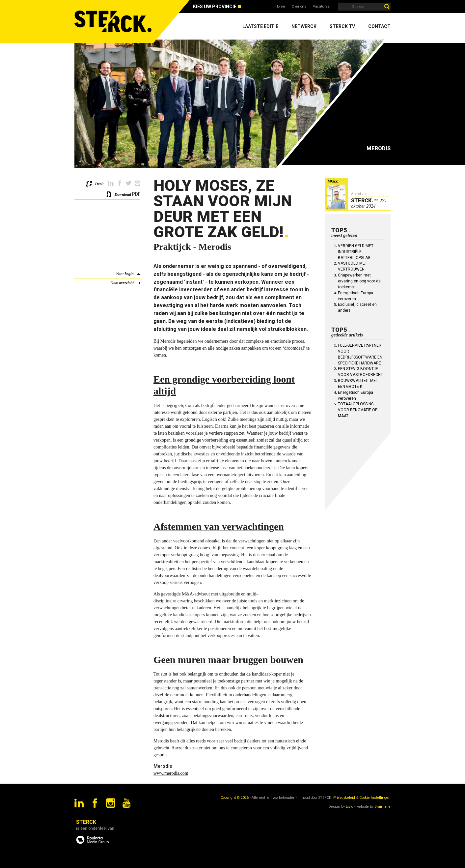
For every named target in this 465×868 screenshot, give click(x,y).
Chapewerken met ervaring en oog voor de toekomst (359, 281)
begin (129, 274)
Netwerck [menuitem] (304, 26)
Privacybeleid (344, 798)
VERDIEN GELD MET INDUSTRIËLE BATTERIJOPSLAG (356, 252)
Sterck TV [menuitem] (342, 26)
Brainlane (383, 807)
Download (123, 194)
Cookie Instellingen (375, 798)
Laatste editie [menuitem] (260, 26)
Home (280, 6)
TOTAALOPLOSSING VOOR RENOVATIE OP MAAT (358, 410)
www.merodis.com (171, 773)
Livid (350, 807)
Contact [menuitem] (379, 26)
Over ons (299, 6)
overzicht (126, 283)
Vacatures (321, 6)
